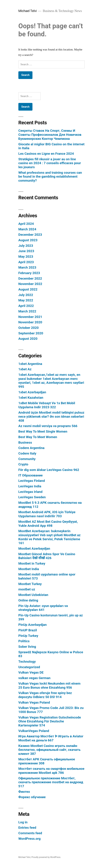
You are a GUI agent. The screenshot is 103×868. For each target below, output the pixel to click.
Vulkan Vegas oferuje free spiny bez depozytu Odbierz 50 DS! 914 (45, 695)
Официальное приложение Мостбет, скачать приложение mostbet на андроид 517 (51, 782)
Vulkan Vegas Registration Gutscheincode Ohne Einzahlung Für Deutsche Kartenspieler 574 (50, 721)
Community (27, 459)
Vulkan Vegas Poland (34, 702)
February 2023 (29, 273)
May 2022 (26, 300)
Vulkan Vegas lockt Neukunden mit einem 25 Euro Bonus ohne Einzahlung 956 (49, 685)
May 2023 (26, 257)
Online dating (28, 600)
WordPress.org (30, 839)
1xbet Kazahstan (31, 398)
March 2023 (27, 267)
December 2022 (30, 278)
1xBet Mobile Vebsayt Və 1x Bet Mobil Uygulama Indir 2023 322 (47, 405)
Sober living (27, 647)
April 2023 (26, 262)
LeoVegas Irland (30, 492)
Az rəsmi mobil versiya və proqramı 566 (48, 426)
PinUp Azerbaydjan (33, 625)
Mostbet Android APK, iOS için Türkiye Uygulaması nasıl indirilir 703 (47, 514)
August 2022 (28, 289)
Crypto (23, 464)
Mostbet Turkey (30, 584)
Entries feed (27, 828)
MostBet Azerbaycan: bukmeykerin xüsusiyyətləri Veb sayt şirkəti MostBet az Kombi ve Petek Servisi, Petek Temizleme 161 (49, 537)
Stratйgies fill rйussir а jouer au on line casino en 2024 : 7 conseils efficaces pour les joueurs (50, 163)
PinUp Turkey (28, 636)
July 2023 (26, 246)
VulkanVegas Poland (34, 731)
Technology (27, 662)
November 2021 (30, 317)
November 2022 (30, 284)
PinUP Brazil (28, 630)
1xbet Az (25, 369)
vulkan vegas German (34, 678)
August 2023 (28, 240)
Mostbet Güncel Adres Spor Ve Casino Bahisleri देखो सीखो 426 (47, 556)
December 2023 (30, 235)
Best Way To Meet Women (38, 437)
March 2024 (27, 229)
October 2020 (28, 328)
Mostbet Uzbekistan (33, 595)
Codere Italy (27, 453)
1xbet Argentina (30, 364)
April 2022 (26, 306)
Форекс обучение (32, 797)
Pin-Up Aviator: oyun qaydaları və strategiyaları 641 (43, 608)
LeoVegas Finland (32, 481)
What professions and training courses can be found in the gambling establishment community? (50, 177)
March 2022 (27, 311)
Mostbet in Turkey (32, 563)
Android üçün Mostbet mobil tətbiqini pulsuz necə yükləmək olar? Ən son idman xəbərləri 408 (51, 416)
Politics (24, 641)
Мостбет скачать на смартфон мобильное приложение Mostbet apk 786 (51, 771)
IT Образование (31, 475)
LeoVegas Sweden (32, 497)
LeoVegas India (30, 486)
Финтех (24, 792)
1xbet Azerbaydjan (32, 392)
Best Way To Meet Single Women (43, 431)
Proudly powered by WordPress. (46, 857)
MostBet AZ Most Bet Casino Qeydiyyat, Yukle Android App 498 (48, 524)
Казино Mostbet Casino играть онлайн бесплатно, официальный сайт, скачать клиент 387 (49, 750)
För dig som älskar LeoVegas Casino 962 (49, 470)
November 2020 (30, 322)
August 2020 (28, 339)
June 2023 (26, 251)
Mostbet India (29, 569)
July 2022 (26, 295)
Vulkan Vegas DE (31, 672)
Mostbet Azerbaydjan (34, 549)
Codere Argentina (31, 448)
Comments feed (30, 833)
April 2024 (26, 224)
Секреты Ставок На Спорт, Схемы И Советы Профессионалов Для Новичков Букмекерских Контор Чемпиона (50, 135)
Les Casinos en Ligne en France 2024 (46, 154)
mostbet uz (27, 589)
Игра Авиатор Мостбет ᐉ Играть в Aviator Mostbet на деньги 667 (51, 738)
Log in (23, 822)
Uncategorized (29, 667)
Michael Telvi (28, 11)
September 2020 (31, 333)
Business (25, 442)
